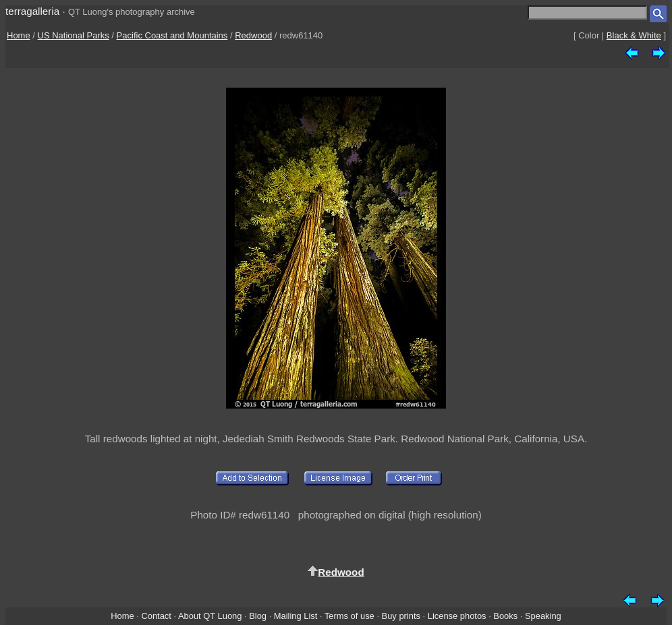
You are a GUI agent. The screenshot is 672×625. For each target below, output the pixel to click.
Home (19, 35)
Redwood (253, 35)
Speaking (543, 616)
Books (505, 616)
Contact (156, 616)
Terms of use (349, 616)
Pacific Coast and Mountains (172, 35)
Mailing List (296, 616)
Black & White (634, 35)
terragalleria (32, 11)
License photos (457, 616)
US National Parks (74, 35)
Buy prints (401, 616)
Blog (258, 616)
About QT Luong (210, 616)
